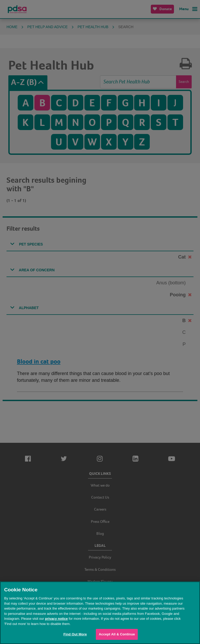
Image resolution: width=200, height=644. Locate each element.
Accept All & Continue (117, 634)
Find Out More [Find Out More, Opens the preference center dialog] (75, 634)
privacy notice (56, 619)
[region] (100, 613)
